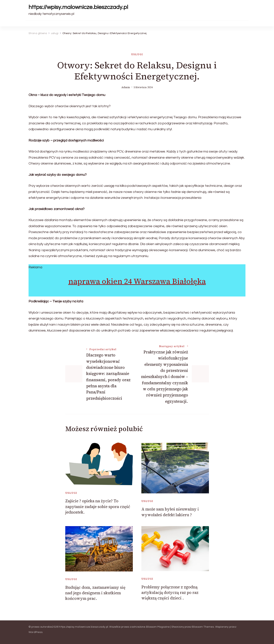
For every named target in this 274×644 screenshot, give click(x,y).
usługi (137, 54)
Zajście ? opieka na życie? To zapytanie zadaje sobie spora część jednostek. (98, 507)
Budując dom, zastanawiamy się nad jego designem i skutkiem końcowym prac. (95, 593)
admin (126, 87)
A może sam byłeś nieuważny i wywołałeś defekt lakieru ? (170, 512)
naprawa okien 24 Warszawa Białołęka (137, 281)
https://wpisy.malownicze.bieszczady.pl (78, 7)
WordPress (35, 632)
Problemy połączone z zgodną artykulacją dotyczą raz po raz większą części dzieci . (170, 593)
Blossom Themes (203, 627)
